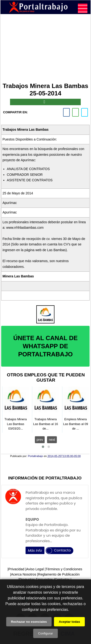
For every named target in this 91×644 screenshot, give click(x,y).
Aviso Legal (35, 569)
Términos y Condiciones (64, 569)
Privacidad (16, 569)
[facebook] (66, 112)
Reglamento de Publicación (59, 574)
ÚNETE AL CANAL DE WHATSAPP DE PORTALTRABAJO (45, 346)
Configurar (45, 633)
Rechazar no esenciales (29, 622)
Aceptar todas (69, 622)
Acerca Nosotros (24, 574)
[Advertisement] (45, 49)
